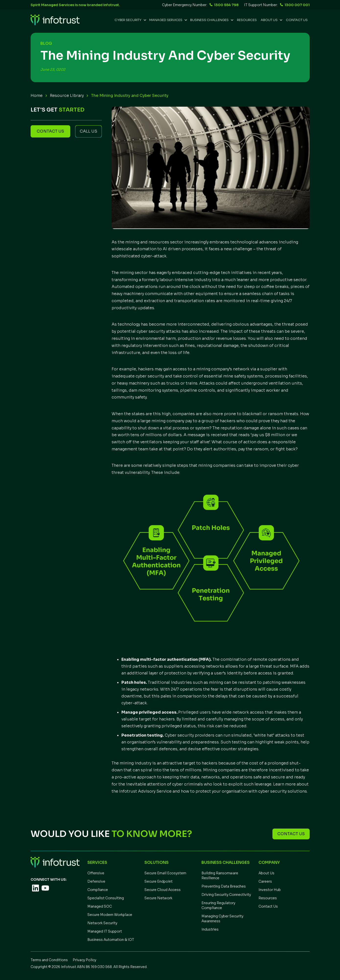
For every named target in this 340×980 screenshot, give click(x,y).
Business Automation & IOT (111, 940)
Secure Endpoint (158, 881)
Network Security (102, 923)
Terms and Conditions (49, 960)
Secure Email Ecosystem (165, 873)
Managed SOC (100, 906)
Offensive (96, 873)
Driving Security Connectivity (226, 895)
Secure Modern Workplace (110, 915)
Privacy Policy (84, 960)
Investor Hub (270, 890)
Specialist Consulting (106, 898)
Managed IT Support (105, 931)
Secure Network (158, 898)
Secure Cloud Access (163, 890)
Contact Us (297, 20)
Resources (268, 898)
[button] (130, 20)
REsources (247, 20)
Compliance (98, 890)
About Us (266, 873)
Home (37, 96)
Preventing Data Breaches (224, 886)
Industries (210, 929)
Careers (265, 881)
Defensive (96, 881)
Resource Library (67, 96)
